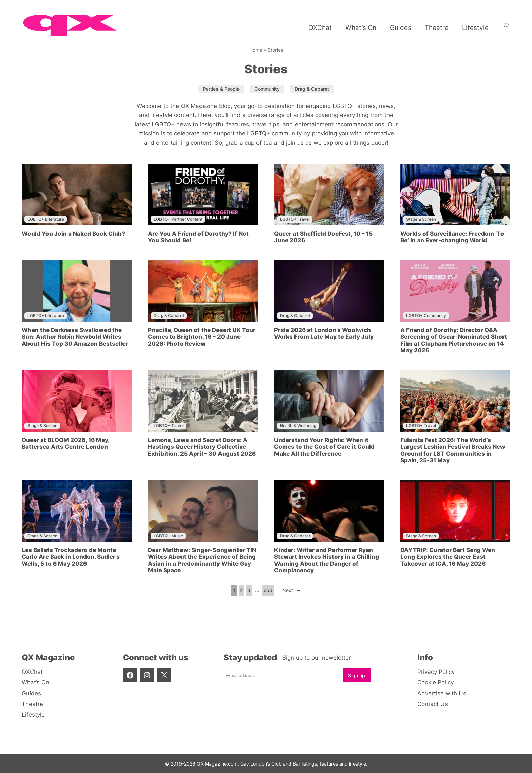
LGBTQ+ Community (426, 316)
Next (291, 590)
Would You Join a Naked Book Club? (73, 234)
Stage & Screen (421, 219)
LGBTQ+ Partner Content (178, 219)
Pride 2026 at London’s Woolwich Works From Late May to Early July (324, 333)
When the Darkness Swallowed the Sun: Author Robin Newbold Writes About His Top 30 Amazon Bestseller (75, 337)
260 (268, 590)
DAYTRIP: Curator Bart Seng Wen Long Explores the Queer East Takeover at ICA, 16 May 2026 (448, 557)
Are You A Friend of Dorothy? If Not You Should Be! (198, 237)
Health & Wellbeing (298, 426)
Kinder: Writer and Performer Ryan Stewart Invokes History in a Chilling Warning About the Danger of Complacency (327, 560)
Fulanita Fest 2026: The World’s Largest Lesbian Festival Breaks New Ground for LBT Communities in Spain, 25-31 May (453, 450)
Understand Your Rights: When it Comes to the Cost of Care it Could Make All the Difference (324, 447)
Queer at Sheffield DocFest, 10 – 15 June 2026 (323, 237)
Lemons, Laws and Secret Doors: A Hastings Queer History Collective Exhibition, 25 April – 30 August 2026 (202, 447)
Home (256, 50)
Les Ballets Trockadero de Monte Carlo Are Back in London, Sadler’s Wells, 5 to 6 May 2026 (71, 557)
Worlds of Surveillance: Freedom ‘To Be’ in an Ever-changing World (452, 237)
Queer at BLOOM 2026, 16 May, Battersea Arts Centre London (65, 443)
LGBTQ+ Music (168, 536)
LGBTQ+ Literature (46, 219)
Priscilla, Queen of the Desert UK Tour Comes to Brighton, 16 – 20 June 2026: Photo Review (202, 337)
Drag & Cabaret (169, 316)
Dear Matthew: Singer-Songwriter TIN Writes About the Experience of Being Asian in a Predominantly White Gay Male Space (202, 560)
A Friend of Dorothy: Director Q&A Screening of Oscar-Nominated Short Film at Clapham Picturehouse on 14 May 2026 (454, 340)
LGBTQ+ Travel (295, 219)
